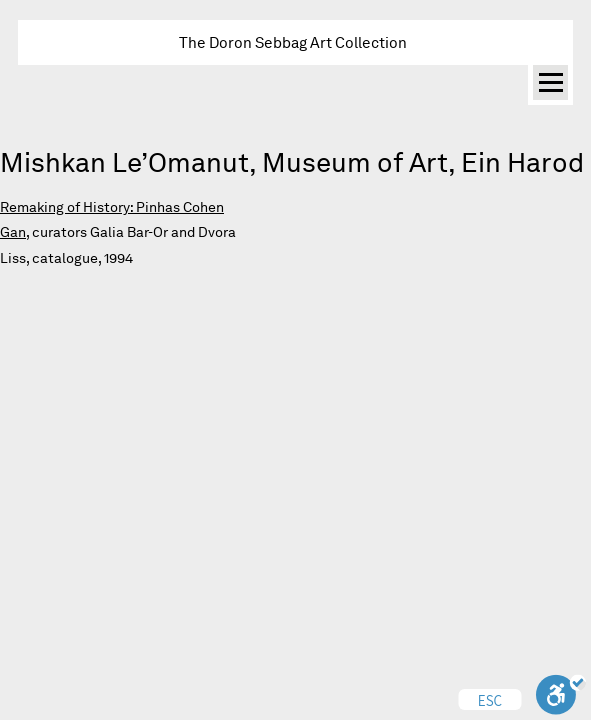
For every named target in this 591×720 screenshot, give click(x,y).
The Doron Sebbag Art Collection (293, 42)
